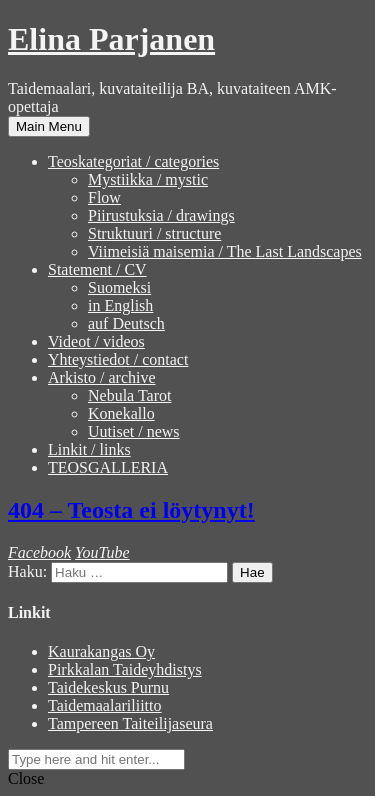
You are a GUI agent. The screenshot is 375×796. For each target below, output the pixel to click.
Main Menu (49, 126)
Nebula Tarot (129, 395)
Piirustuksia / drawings (161, 215)
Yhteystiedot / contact (118, 359)
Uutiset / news (134, 431)
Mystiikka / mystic (148, 179)
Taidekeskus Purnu (108, 687)
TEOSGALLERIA (108, 467)
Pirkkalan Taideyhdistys (125, 669)
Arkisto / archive (102, 377)
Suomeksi (119, 287)
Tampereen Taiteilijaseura (130, 723)
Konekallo (121, 413)
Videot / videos (96, 341)
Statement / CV (97, 269)
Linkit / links (89, 449)
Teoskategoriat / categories (133, 161)
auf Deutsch (126, 323)
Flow (104, 197)
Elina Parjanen (111, 39)
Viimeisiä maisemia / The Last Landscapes (225, 251)
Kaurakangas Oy (101, 651)
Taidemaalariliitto (105, 705)
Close (26, 778)
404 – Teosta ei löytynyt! (131, 510)
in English (120, 305)
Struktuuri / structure (154, 233)
